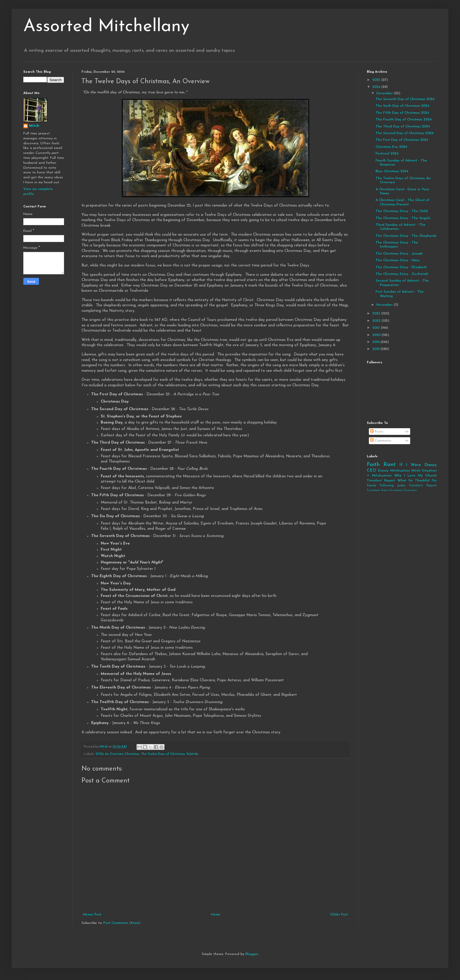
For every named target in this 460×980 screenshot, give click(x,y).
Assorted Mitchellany (106, 27)
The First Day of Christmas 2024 (402, 140)
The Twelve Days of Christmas (163, 754)
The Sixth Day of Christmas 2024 (402, 106)
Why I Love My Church (415, 476)
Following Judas (393, 486)
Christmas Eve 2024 (391, 147)
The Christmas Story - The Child (402, 211)
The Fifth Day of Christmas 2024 (402, 113)
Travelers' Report (381, 481)
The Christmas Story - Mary (398, 260)
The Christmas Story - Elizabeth (401, 267)
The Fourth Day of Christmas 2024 (404, 120)
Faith (373, 465)
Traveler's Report (423, 486)
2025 (377, 80)
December (385, 93)
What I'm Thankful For (417, 481)
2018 (376, 349)
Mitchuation (400, 471)
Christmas (132, 754)
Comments (381, 441)
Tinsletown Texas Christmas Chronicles (392, 490)
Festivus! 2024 (387, 154)
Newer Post (92, 915)
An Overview (114, 754)
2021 (377, 328)
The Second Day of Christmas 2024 (404, 133)
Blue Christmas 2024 (392, 171)
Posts (377, 432)
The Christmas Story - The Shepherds (406, 236)
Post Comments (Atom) (122, 923)
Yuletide (192, 754)
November (385, 305)
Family (371, 486)
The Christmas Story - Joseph (399, 254)
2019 (376, 342)
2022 (377, 321)
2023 (377, 314)
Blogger (252, 954)
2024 (99, 754)
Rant (390, 465)
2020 (377, 335)
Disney (383, 471)
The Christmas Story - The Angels (403, 218)
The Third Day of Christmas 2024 (403, 127)
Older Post (339, 915)
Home (216, 915)
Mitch (34, 126)
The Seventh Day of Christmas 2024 (405, 99)
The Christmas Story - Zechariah (402, 274)
